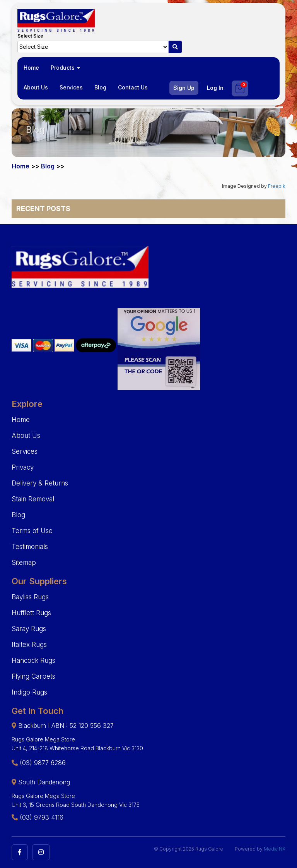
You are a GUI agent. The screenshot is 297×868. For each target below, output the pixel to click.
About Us (36, 87)
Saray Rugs (29, 629)
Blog (100, 87)
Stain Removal (33, 499)
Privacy (23, 467)
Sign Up (184, 88)
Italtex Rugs (29, 645)
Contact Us (133, 87)
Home (31, 68)
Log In (215, 88)
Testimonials (30, 547)
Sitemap (24, 563)
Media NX (275, 849)
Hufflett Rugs (31, 613)
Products (65, 68)
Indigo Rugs (29, 692)
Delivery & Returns (40, 483)
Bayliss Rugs (30, 597)
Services (71, 87)
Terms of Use (32, 531)
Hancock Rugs (33, 660)
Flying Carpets (33, 676)
